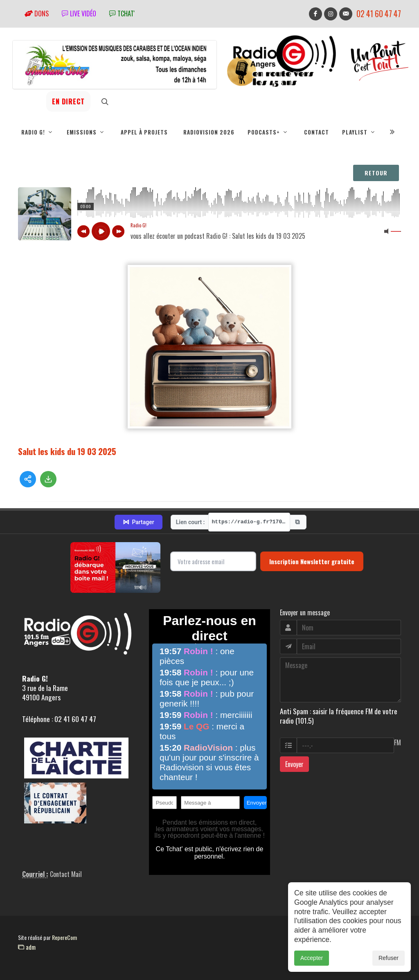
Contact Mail (66, 874)
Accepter (312, 958)
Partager (138, 522)
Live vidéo (79, 13)
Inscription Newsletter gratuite (312, 561)
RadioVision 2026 (209, 132)
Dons (37, 13)
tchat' (122, 13)
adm (27, 947)
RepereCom (64, 937)
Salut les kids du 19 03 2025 (67, 451)
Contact (317, 132)
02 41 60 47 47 (379, 14)
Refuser (389, 958)
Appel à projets (144, 132)
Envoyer (294, 764)
